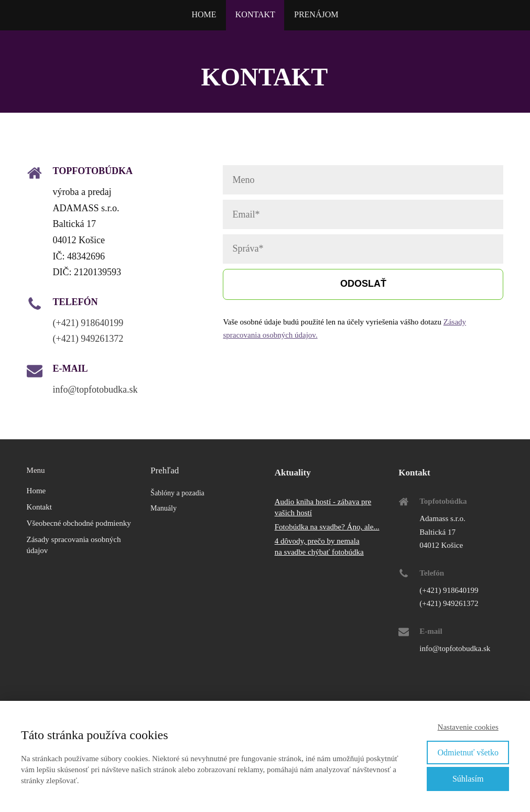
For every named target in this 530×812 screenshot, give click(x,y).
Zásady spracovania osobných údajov (74, 545)
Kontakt (39, 507)
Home (36, 491)
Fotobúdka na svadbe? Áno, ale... (327, 527)
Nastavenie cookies (468, 727)
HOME (204, 14)
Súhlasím (468, 779)
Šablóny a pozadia (177, 493)
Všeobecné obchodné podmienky (79, 523)
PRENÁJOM (316, 14)
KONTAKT (255, 14)
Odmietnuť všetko (468, 753)
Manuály (164, 508)
